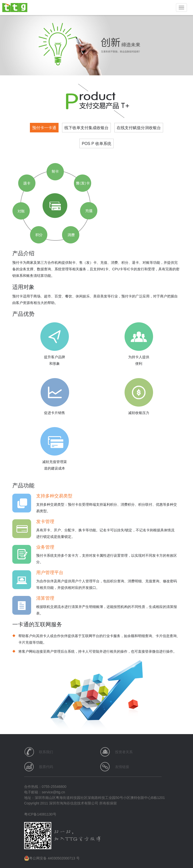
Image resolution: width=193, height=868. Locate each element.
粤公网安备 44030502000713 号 (52, 858)
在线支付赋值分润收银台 (139, 128)
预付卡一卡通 (44, 128)
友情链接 (122, 767)
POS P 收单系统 (96, 144)
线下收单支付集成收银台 (86, 128)
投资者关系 (124, 752)
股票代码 (46, 767)
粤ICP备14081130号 (40, 814)
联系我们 (46, 752)
